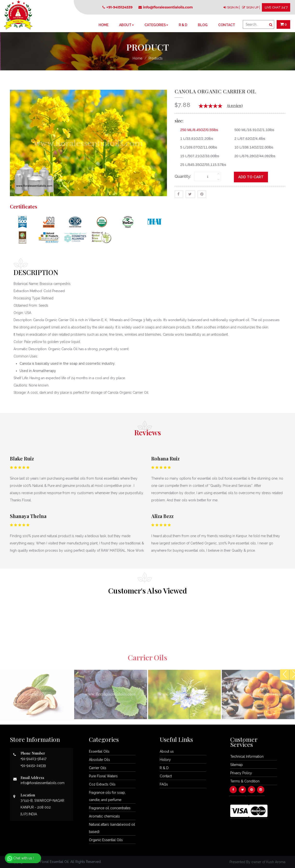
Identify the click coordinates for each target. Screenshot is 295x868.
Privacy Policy (241, 773)
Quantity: (183, 177)
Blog (203, 25)
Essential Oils (99, 751)
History (165, 760)
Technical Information (247, 757)
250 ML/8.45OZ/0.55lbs (197, 130)
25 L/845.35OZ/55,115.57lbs (201, 165)
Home (104, 25)
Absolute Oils (99, 760)
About (126, 25)
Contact (227, 25)
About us (167, 751)
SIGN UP (252, 7)
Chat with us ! (20, 859)
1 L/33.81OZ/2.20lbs (195, 138)
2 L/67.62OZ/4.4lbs (248, 138)
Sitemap (237, 765)
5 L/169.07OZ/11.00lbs (197, 147)
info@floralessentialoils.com (166, 7)
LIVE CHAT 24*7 (276, 7)
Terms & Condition (245, 781)
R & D (183, 25)
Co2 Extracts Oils (102, 784)
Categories (156, 25)
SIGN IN (233, 7)
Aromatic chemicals (104, 816)
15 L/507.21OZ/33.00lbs (198, 156)
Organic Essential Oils (106, 840)
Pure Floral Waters (103, 776)
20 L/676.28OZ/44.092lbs (253, 156)
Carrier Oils (98, 768)
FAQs (164, 784)
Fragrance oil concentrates (110, 808)
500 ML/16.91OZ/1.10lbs (252, 130)
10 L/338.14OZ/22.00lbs (252, 147)
